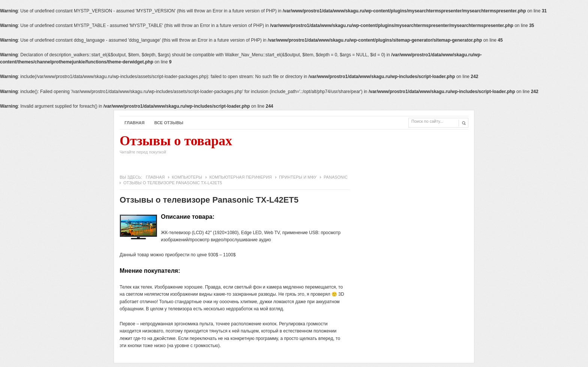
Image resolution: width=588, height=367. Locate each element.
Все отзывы (169, 123)
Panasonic (336, 177)
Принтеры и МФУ (298, 177)
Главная (134, 123)
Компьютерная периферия (241, 177)
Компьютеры (187, 177)
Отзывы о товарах (176, 146)
